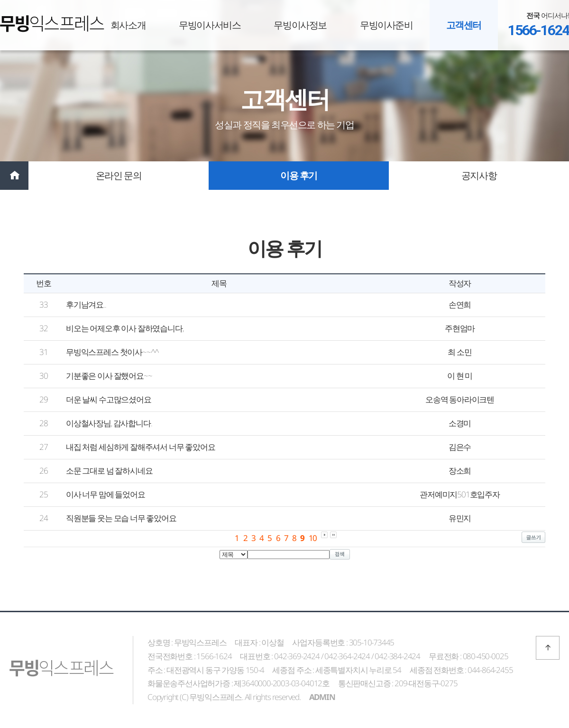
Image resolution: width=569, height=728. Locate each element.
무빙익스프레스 (52, 24)
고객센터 (464, 25)
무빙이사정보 (300, 25)
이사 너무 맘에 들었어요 (106, 494)
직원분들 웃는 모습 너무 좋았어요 (121, 518)
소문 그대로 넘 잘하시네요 (109, 471)
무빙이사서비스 (210, 25)
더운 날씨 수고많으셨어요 (109, 399)
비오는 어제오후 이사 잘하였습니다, (124, 328)
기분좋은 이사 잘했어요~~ (109, 376)
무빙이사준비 (386, 25)
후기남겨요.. (86, 304)
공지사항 (479, 175)
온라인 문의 (119, 175)
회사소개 (128, 25)
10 (313, 538)
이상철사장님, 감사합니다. (109, 423)
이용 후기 (299, 175)
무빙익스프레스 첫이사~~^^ (112, 352)
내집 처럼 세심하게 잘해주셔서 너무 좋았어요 (140, 447)
